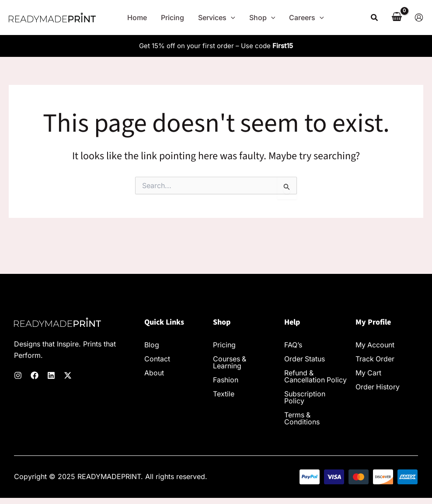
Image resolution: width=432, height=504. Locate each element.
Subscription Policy (305, 405)
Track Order (375, 359)
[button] (375, 18)
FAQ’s (293, 345)
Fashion (226, 380)
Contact (157, 359)
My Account (375, 345)
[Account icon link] (419, 17)
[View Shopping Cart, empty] (397, 17)
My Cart (369, 373)
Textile (224, 394)
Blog (152, 345)
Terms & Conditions (302, 426)
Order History (378, 387)
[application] (231, 17)
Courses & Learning (230, 363)
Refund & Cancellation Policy (305, 380)
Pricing (224, 345)
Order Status (305, 359)
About (154, 373)
